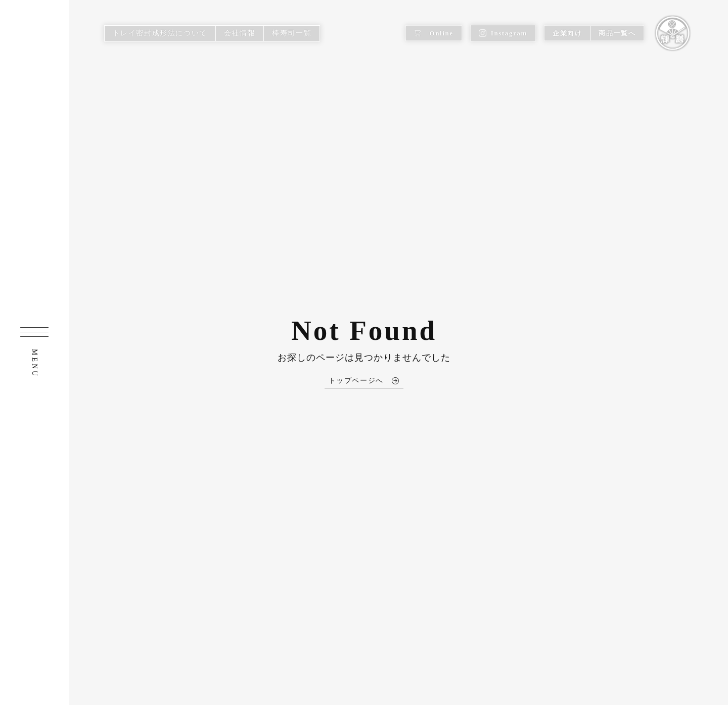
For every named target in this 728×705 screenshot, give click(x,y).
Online (434, 33)
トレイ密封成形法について (160, 33)
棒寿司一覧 (292, 33)
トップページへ (364, 381)
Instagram (503, 33)
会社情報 (240, 33)
